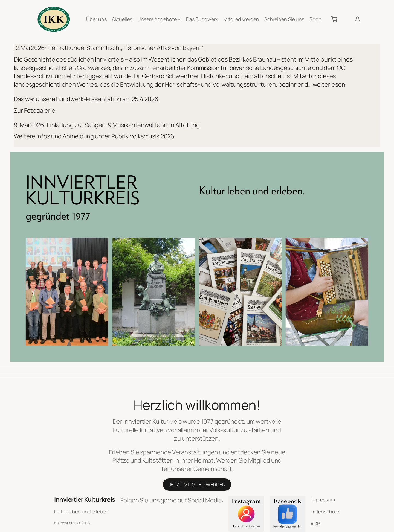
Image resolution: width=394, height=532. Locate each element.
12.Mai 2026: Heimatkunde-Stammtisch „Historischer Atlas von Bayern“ (109, 48)
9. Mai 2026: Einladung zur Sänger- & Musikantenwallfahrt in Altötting (107, 125)
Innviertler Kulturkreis (85, 499)
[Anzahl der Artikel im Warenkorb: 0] (334, 19)
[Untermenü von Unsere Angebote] (179, 19)
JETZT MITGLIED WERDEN (197, 484)
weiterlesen (329, 84)
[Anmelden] (357, 19)
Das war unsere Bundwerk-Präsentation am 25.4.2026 (86, 99)
